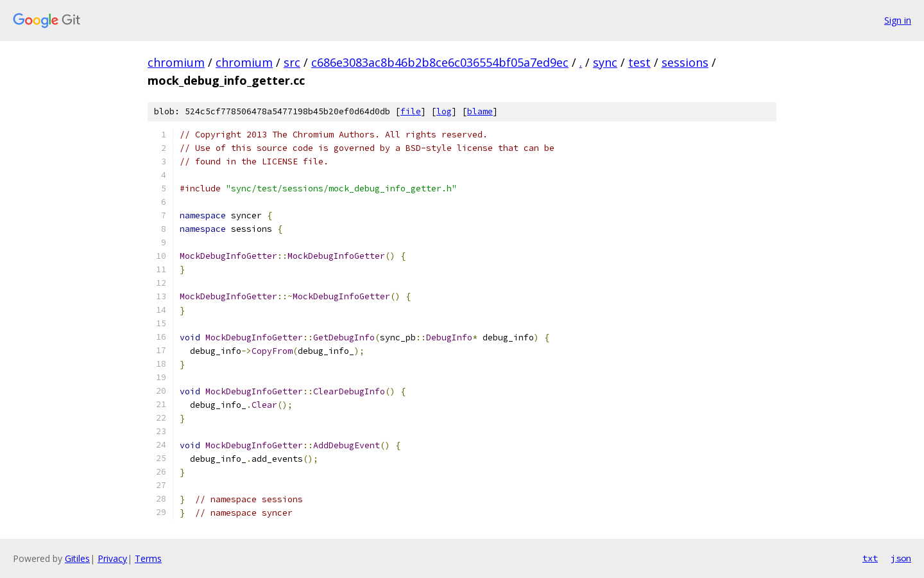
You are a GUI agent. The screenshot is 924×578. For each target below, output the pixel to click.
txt (870, 558)
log (444, 111)
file (411, 111)
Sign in (898, 20)
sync (605, 62)
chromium (176, 62)
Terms (148, 558)
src (292, 62)
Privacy (112, 558)
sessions (685, 62)
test (639, 62)
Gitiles (77, 558)
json (901, 558)
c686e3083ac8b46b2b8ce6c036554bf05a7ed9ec (440, 62)
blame (480, 111)
